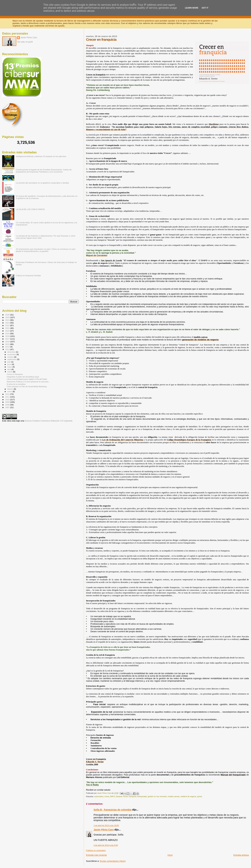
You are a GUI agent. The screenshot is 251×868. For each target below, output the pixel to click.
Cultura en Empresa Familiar (28, 275)
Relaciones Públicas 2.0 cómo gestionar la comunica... (28, 382)
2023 (8, 323)
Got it (205, 8)
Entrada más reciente (96, 855)
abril (9, 369)
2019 (8, 333)
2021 (8, 328)
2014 (8, 347)
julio (9, 362)
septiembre (12, 359)
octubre (11, 357)
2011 (8, 397)
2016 (8, 341)
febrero (11, 389)
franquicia (132, 797)
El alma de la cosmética (16, 384)
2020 (8, 331)
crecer (107, 797)
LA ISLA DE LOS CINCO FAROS (30, 209)
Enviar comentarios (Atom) (113, 861)
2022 (8, 325)
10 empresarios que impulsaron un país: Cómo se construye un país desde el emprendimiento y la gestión (46, 250)
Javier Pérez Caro (104, 830)
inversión (163, 797)
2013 (8, 349)
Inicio (170, 855)
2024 (8, 320)
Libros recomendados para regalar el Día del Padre (27, 379)
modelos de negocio (188, 797)
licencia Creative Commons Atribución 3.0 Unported (48, 421)
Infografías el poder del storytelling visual (23, 377)
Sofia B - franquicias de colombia (113, 810)
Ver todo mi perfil (25, 42)
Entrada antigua (241, 855)
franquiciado (142, 797)
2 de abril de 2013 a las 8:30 (106, 845)
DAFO (112, 797)
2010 (8, 399)
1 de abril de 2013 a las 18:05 (106, 825)
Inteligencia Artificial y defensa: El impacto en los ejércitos (41, 156)
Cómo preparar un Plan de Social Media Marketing (27, 386)
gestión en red (153, 797)
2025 (8, 317)
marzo (10, 372)
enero (10, 392)
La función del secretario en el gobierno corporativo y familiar (43, 183)
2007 (8, 407)
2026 (8, 315)
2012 (8, 394)
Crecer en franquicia (15, 374)
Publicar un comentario (96, 850)
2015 (8, 344)
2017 (8, 339)
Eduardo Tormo (122, 797)
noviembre (12, 354)
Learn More (192, 8)
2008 (8, 405)
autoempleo (99, 797)
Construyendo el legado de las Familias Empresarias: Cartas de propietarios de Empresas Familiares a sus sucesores (44, 171)
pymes (200, 797)
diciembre (12, 352)
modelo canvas (174, 797)
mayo (10, 367)
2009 (8, 402)
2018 (8, 336)
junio (10, 364)
